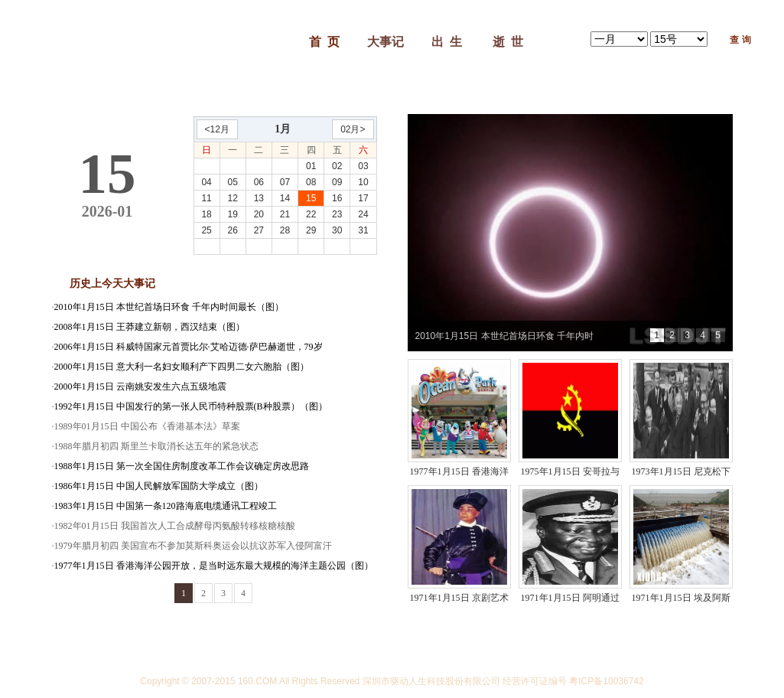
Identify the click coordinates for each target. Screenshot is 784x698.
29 (311, 230)
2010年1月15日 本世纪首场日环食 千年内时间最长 (504, 341)
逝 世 (508, 42)
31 (363, 230)
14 (285, 198)
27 (259, 230)
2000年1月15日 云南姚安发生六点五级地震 (140, 387)
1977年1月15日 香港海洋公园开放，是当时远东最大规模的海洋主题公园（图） (214, 566)
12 (233, 198)
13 (259, 198)
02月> (353, 129)
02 (337, 166)
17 (363, 198)
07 (285, 182)
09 (337, 182)
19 (233, 214)
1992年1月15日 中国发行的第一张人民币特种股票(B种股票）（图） (191, 406)
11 (206, 198)
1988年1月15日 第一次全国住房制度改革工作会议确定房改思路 (182, 466)
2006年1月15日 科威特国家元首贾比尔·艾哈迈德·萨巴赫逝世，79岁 (189, 347)
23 (337, 214)
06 (259, 182)
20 (259, 214)
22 (311, 214)
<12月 (217, 129)
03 (363, 166)
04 (206, 182)
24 (363, 214)
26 (233, 230)
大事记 (385, 42)
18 (206, 214)
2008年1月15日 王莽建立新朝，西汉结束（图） (150, 327)
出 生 (447, 42)
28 (285, 230)
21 (285, 214)
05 (233, 182)
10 (363, 182)
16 (337, 198)
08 (311, 182)
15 (311, 198)
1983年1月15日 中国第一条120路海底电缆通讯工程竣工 (166, 506)
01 (311, 166)
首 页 (324, 42)
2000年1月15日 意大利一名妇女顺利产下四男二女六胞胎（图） (182, 367)
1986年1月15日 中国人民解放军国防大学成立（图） (159, 486)
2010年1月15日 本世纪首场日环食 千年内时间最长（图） (169, 307)
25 (206, 230)
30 (337, 230)
